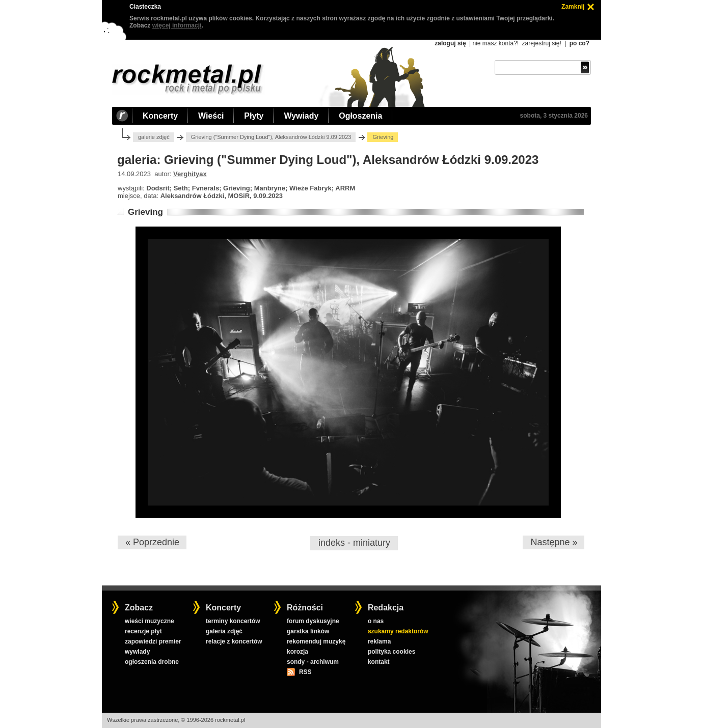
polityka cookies (391, 652)
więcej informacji (177, 25)
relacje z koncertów (234, 641)
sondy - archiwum (313, 662)
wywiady (137, 652)
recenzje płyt (143, 631)
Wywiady (301, 116)
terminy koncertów (233, 621)
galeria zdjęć (224, 631)
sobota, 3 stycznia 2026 (554, 116)
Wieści (211, 116)
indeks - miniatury (354, 543)
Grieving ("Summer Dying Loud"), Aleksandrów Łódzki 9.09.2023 (271, 137)
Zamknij (573, 7)
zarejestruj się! (541, 43)
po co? (579, 43)
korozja (298, 652)
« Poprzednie (152, 542)
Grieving (145, 212)
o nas (376, 621)
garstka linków (308, 631)
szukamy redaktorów (398, 631)
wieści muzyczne (150, 621)
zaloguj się (450, 43)
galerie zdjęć (154, 137)
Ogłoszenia (360, 116)
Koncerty (160, 116)
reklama (379, 641)
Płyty (254, 116)
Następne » (554, 542)
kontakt (379, 662)
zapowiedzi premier (153, 641)
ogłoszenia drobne (152, 662)
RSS (305, 672)
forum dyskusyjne (313, 621)
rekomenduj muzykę (316, 641)
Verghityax (190, 174)
